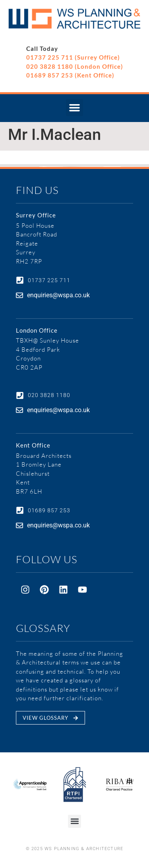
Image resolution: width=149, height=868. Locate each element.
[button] (75, 108)
